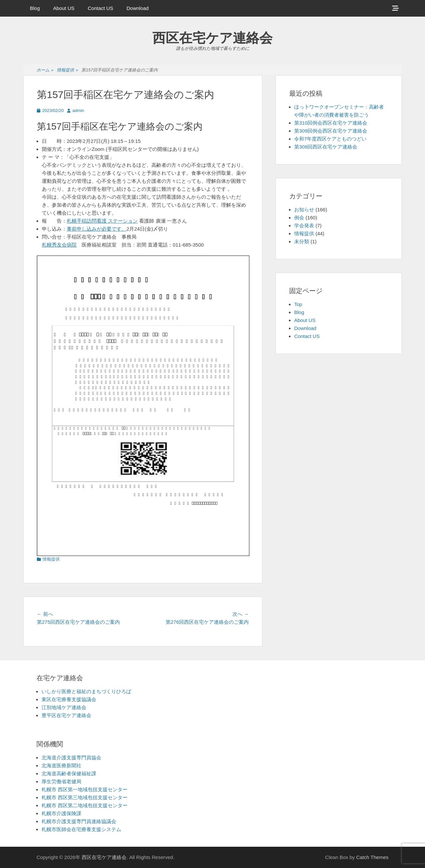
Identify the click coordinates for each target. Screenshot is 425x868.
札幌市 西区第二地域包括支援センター (85, 805)
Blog (35, 8)
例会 (299, 217)
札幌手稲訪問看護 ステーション (102, 221)
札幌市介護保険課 (61, 813)
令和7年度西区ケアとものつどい (330, 139)
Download (138, 8)
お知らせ (304, 210)
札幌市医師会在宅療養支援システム (81, 829)
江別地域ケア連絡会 (64, 707)
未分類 (302, 241)
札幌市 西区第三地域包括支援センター (85, 797)
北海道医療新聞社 (61, 765)
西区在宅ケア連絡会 (212, 38)
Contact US (100, 8)
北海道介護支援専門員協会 (71, 758)
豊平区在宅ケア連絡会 (66, 715)
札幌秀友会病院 (59, 245)
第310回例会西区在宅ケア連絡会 (331, 123)
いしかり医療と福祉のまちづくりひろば (86, 691)
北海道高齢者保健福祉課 (69, 773)
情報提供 (67, 70)
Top (298, 304)
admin (78, 110)
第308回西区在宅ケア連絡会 (326, 147)
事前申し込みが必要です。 (97, 229)
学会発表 (304, 225)
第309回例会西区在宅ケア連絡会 (331, 131)
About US (64, 8)
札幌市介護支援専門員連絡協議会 (79, 821)
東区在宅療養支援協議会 (69, 699)
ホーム (45, 70)
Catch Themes (372, 857)
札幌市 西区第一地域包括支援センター (85, 789)
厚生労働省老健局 (61, 781)
